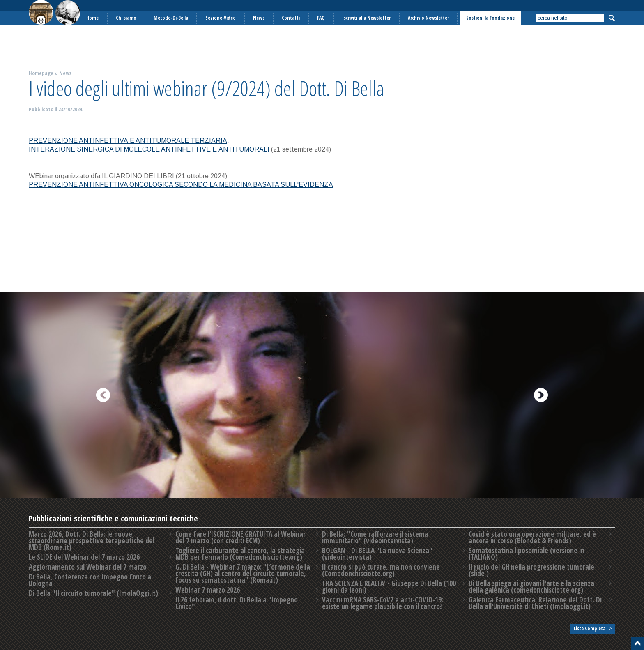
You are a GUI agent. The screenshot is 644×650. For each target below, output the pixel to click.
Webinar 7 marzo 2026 (208, 590)
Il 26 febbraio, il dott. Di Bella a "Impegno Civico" (237, 603)
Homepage (41, 73)
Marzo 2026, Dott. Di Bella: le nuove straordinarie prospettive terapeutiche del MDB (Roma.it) (92, 541)
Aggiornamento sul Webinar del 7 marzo (88, 567)
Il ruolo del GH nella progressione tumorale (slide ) (531, 570)
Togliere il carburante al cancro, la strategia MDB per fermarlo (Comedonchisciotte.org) (240, 554)
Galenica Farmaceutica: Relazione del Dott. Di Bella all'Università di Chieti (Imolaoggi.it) (535, 603)
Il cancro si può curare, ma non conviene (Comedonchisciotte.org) (381, 570)
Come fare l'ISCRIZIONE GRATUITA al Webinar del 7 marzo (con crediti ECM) (240, 537)
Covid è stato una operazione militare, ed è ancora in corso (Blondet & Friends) (532, 537)
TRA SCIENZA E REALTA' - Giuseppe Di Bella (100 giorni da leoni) (389, 587)
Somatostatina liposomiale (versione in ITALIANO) (527, 554)
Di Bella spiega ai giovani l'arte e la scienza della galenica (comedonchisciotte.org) (531, 587)
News (65, 73)
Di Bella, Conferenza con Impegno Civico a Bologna (90, 580)
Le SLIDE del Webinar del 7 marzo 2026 (84, 557)
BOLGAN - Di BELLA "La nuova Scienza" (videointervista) (377, 554)
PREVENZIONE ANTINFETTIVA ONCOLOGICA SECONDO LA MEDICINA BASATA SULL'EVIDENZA (181, 185)
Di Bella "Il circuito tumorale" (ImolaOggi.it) (93, 593)
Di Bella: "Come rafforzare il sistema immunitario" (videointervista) (375, 537)
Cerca (612, 18)
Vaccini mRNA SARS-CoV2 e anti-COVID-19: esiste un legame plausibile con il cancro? (383, 603)
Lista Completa (590, 628)
